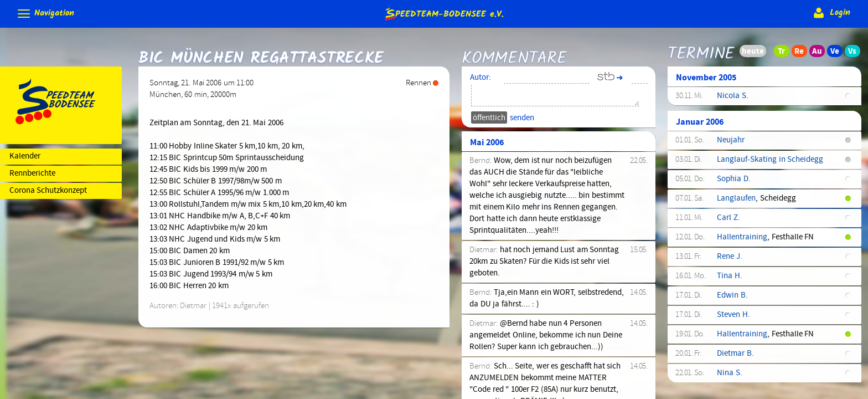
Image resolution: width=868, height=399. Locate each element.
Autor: (480, 78)
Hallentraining (742, 237)
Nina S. (729, 373)
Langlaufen (736, 198)
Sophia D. (733, 179)
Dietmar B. (735, 354)
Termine (701, 46)
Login (831, 13)
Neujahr (731, 140)
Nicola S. (732, 96)
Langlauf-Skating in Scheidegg (770, 160)
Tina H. (729, 276)
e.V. (443, 14)
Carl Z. (728, 218)
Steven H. (733, 315)
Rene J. (729, 257)
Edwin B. (732, 295)
